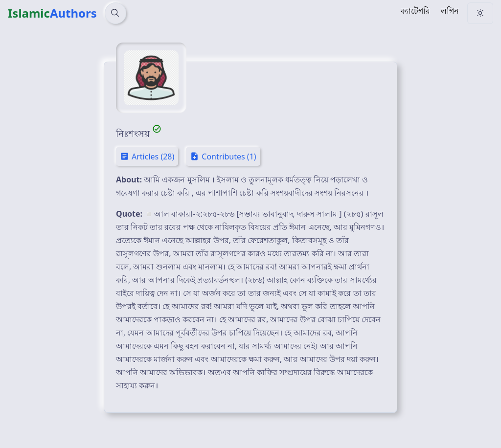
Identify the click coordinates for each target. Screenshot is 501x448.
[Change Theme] (480, 13)
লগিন (450, 11)
